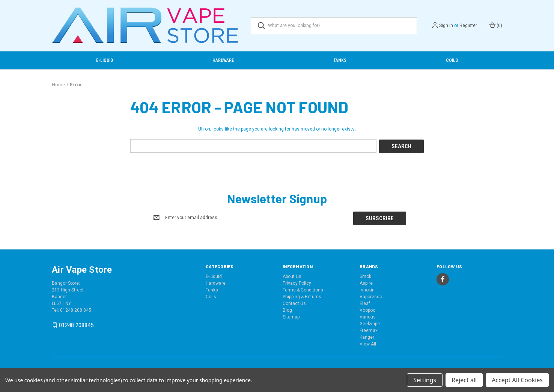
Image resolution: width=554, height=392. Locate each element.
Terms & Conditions (303, 289)
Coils (452, 60)
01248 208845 (76, 324)
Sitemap (291, 316)
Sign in (446, 26)
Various (368, 316)
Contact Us (294, 302)
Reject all (464, 380)
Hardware (223, 60)
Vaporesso (371, 296)
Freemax (369, 329)
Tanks (340, 60)
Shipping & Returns (302, 296)
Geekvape (370, 323)
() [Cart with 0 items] (496, 25)
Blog (287, 309)
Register (468, 26)
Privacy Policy (297, 282)
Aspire (366, 282)
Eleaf (365, 302)
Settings (425, 380)
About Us (292, 275)
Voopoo (367, 309)
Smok (365, 275)
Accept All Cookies (517, 380)
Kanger (367, 336)
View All (368, 343)
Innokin (367, 289)
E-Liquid (105, 60)
